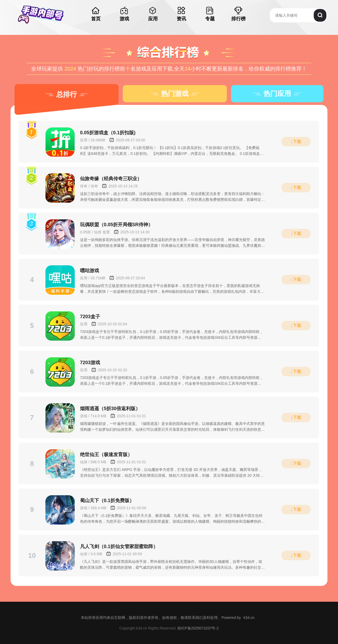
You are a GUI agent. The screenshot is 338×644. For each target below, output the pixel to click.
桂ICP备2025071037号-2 (198, 628)
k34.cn (249, 618)
